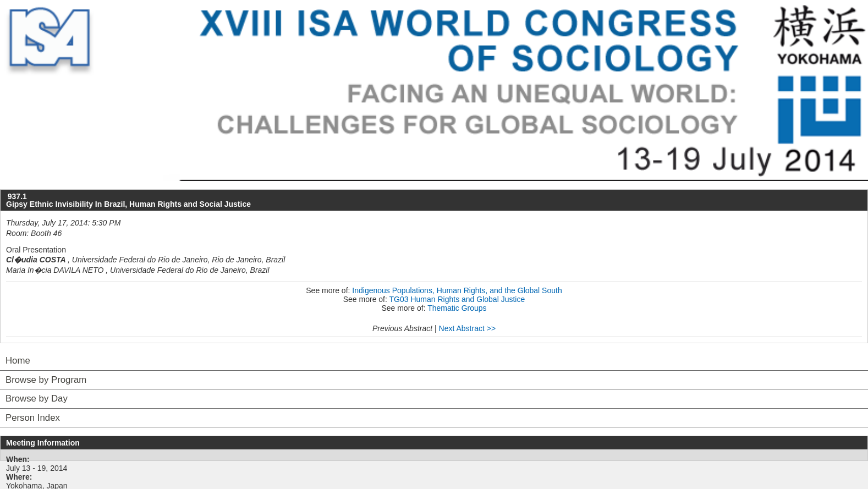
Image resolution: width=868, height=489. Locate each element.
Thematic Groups (457, 308)
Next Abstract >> (468, 328)
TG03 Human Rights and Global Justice (457, 299)
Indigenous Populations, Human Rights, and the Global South (457, 290)
